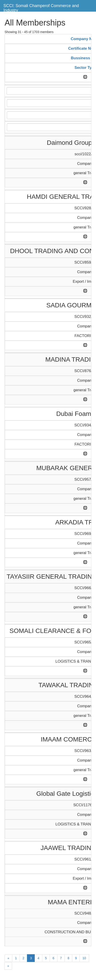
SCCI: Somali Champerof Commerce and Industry (41, 7)
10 (84, 958)
